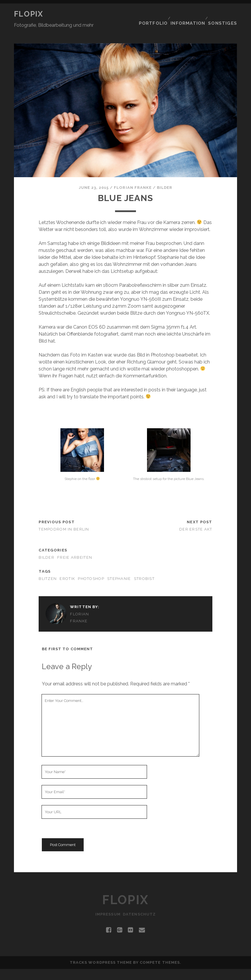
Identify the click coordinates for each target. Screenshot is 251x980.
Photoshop (91, 567)
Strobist (144, 567)
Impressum (106, 925)
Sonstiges (225, 14)
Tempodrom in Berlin (64, 518)
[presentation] (86, 828)
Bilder (165, 176)
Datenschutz (141, 925)
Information (190, 14)
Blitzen (48, 567)
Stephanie (119, 567)
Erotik (67, 567)
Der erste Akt (196, 518)
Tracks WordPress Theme (101, 973)
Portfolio (154, 14)
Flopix (28, 14)
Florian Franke (133, 176)
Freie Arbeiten (75, 546)
